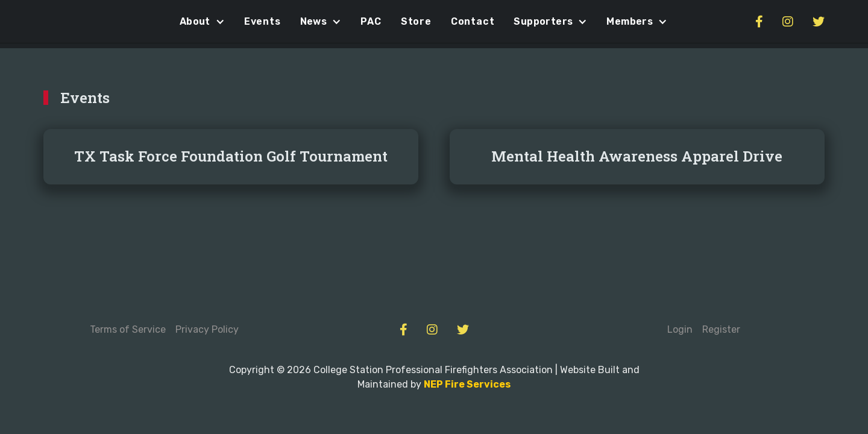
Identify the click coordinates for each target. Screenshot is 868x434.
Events (263, 21)
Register (721, 329)
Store (416, 21)
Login (680, 329)
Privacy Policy (207, 329)
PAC (371, 21)
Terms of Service (128, 329)
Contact (473, 21)
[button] (202, 21)
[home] (68, 21)
